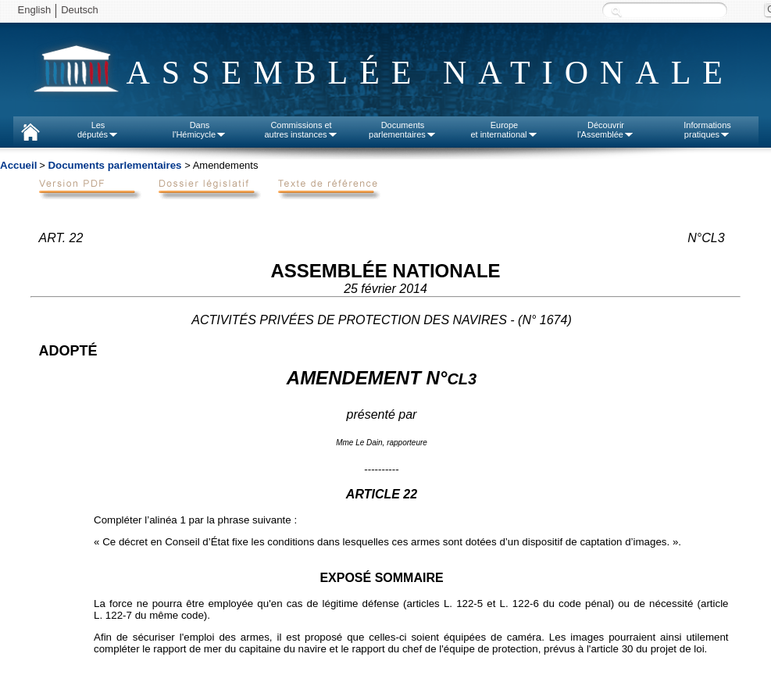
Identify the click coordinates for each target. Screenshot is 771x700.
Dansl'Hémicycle (200, 130)
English (35, 10)
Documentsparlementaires (403, 130)
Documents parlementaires (114, 165)
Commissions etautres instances (301, 130)
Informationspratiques (707, 130)
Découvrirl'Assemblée (606, 130)
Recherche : (616, 11)
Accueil (18, 165)
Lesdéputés (98, 130)
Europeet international (504, 130)
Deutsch (80, 10)
